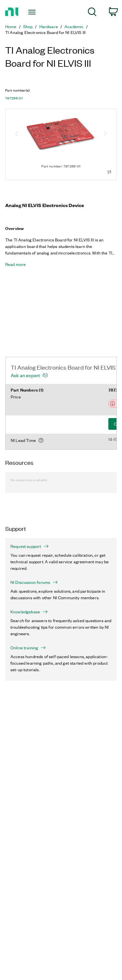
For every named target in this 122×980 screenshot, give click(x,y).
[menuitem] (92, 13)
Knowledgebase (29, 612)
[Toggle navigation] (33, 12)
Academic (74, 26)
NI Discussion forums (34, 582)
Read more (15, 264)
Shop (28, 26)
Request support (30, 546)
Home (11, 26)
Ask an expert (25, 375)
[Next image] (105, 134)
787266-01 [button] (14, 98)
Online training (28, 648)
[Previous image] (17, 134)
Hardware (49, 26)
